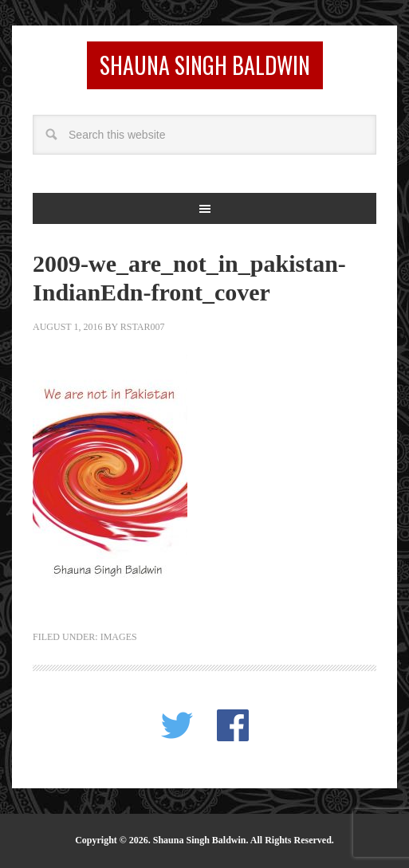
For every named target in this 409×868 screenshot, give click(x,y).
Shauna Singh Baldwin (205, 65)
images (119, 637)
